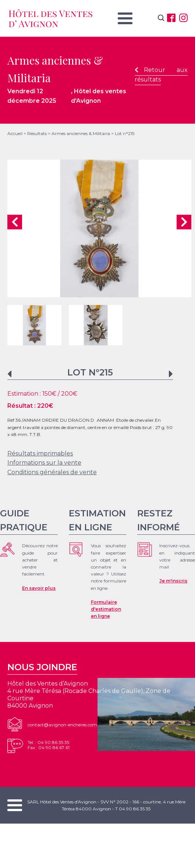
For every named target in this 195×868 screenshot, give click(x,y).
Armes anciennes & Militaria (81, 133)
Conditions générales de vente (52, 472)
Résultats (37, 133)
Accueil (15, 133)
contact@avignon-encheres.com (62, 725)
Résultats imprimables (40, 453)
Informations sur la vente (44, 463)
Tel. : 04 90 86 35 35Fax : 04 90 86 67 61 (49, 745)
